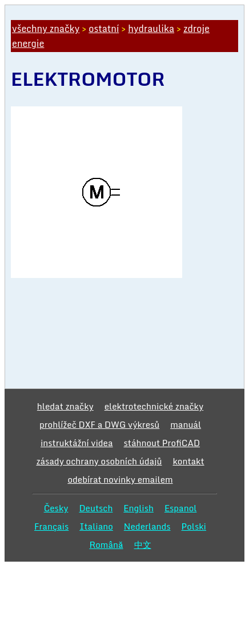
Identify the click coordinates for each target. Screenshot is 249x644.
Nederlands (147, 526)
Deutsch (96, 508)
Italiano (96, 526)
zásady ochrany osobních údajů (99, 461)
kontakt (188, 461)
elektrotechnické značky (154, 406)
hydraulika (151, 29)
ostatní (104, 29)
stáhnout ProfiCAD (162, 443)
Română (106, 544)
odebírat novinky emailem (120, 479)
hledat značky (65, 406)
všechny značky (46, 29)
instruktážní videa (77, 443)
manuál (186, 424)
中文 (143, 544)
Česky (56, 508)
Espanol (181, 508)
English (138, 508)
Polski (194, 526)
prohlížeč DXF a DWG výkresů (99, 424)
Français (51, 526)
